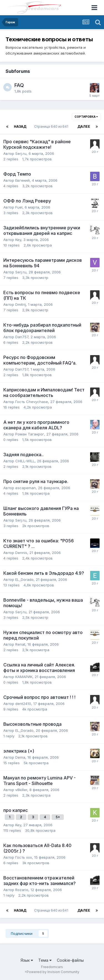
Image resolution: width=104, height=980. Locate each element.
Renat (20, 644)
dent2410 (23, 704)
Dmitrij (21, 304)
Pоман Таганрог (30, 434)
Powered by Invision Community (53, 972)
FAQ (19, 85)
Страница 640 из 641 (52, 126)
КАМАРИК (24, 677)
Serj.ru (21, 153)
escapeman (26, 488)
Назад (20, 126)
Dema (20, 757)
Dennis (21, 553)
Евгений (22, 180)
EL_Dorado (24, 579)
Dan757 (22, 337)
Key (18, 240)
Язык (27, 960)
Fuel (19, 207)
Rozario (22, 890)
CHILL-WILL (25, 461)
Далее (84, 126)
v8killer (21, 790)
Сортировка (86, 117)
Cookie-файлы (70, 960)
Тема (45, 960)
